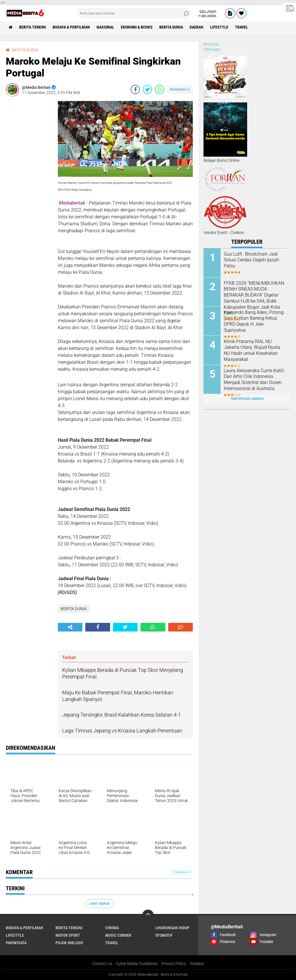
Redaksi (197, 964)
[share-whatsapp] (160, 89)
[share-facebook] (135, 89)
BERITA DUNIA (171, 27)
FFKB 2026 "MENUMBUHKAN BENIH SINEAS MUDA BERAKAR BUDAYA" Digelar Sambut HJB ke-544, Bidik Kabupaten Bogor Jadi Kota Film (254, 298)
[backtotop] (148, 915)
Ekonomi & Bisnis (137, 27)
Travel (242, 27)
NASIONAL (105, 27)
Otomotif (164, 935)
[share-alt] (70, 627)
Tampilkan (182, 872)
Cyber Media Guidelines (137, 964)
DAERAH (197, 27)
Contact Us (102, 964)
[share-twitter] (147, 89)
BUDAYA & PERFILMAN (71, 27)
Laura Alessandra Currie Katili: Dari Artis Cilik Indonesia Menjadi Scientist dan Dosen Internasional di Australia (254, 380)
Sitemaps (212, 49)
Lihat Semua (99, 904)
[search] (134, 13)
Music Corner (118, 935)
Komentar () (180, 89)
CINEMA (112, 928)
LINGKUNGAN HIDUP (172, 928)
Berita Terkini (33, 27)
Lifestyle (219, 27)
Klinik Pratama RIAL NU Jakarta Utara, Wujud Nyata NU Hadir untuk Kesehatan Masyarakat (252, 350)
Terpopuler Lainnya (247, 399)
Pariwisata (16, 943)
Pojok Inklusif (70, 943)
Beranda (211, 44)
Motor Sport (68, 935)
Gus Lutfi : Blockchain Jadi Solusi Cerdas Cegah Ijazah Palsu (251, 260)
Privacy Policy (174, 964)
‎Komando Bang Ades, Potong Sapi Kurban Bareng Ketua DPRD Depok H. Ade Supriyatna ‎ (254, 321)
